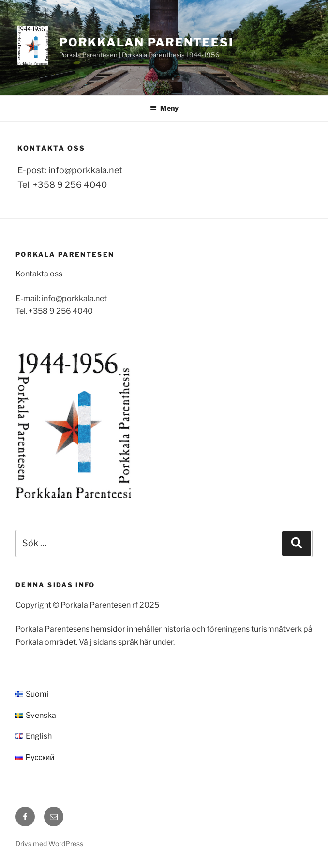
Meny (164, 108)
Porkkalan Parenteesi (146, 42)
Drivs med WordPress (49, 844)
